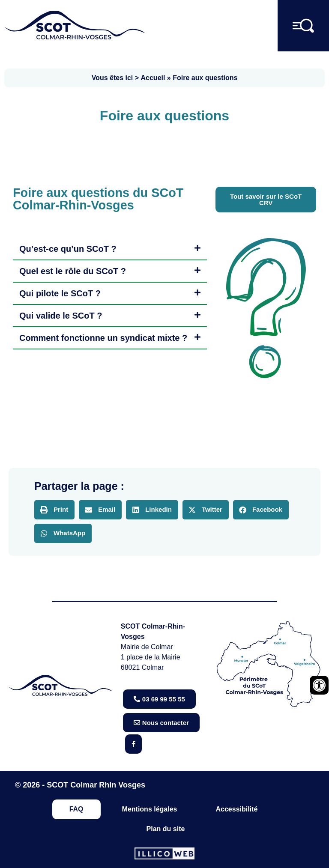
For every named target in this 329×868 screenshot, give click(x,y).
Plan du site (166, 829)
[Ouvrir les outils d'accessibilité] (319, 685)
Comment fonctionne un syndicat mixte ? (103, 338)
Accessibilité (236, 809)
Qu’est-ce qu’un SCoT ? (68, 249)
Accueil (153, 78)
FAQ (76, 809)
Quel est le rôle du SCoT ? (73, 271)
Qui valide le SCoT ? (61, 316)
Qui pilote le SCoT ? (60, 293)
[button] (110, 249)
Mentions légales (150, 809)
